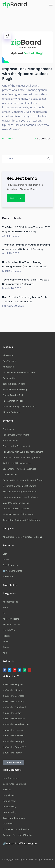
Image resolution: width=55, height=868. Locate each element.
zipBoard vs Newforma (14, 736)
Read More (9, 139)
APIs (5, 653)
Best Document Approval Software (20, 492)
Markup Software (11, 412)
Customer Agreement (13, 835)
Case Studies (10, 585)
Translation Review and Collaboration (21, 520)
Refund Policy (10, 801)
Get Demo (16, 198)
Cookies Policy (10, 812)
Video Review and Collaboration (18, 514)
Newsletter (8, 577)
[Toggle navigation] (51, 5)
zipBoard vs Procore (13, 753)
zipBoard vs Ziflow (12, 713)
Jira (5, 613)
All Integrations (10, 602)
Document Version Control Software (20, 497)
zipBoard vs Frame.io (13, 730)
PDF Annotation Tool (13, 401)
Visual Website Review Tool (16, 503)
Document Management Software (19, 486)
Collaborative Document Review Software (23, 480)
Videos (6, 559)
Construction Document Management (21, 457)
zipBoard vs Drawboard (14, 707)
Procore (7, 636)
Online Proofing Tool (13, 395)
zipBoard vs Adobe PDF (14, 747)
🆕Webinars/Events (12, 571)
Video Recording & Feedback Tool (19, 406)
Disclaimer (8, 824)
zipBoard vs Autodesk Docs (16, 724)
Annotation (8, 367)
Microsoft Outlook (12, 624)
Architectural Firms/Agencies (17, 463)
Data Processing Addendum (17, 829)
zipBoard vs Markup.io (14, 741)
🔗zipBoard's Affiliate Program (20, 844)
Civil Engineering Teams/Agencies (20, 469)
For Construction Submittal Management (23, 452)
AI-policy (28, 835)
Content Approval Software (16, 509)
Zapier (6, 647)
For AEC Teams (10, 475)
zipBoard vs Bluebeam (14, 719)
